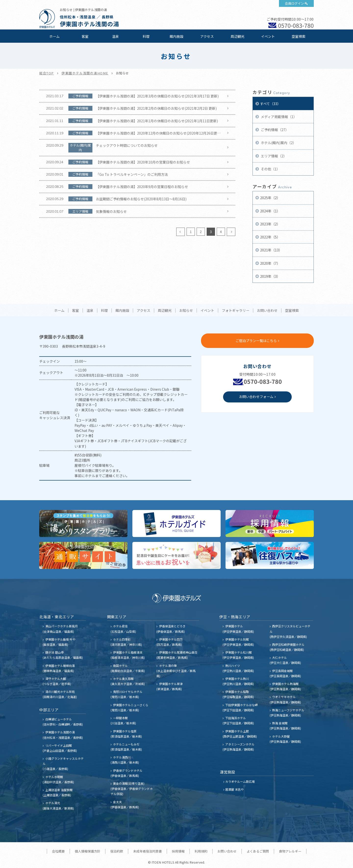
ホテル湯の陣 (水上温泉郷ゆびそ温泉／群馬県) (176, 671)
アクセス (207, 36)
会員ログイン (294, 3)
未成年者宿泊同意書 (147, 851)
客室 (85, 36)
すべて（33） (270, 104)
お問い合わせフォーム (256, 397)
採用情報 (178, 851)
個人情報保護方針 (88, 851)
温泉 (115, 36)
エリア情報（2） (273, 156)
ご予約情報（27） (274, 130)
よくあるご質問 (258, 851)
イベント (268, 36)
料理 (146, 36)
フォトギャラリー (236, 311)
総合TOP (47, 73)
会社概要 (58, 851)
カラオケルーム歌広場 (240, 781)
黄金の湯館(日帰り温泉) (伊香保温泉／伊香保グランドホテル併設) (132, 789)
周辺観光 (238, 36)
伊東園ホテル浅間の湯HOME (85, 73)
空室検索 (299, 36)
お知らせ (186, 311)
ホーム (54, 36)
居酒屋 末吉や (234, 789)
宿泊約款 (117, 851)
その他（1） (270, 169)
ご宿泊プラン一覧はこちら (256, 341)
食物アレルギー (290, 851)
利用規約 (201, 851)
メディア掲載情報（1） (278, 117)
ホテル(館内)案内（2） (278, 143)
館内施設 (176, 36)
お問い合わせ (267, 311)
